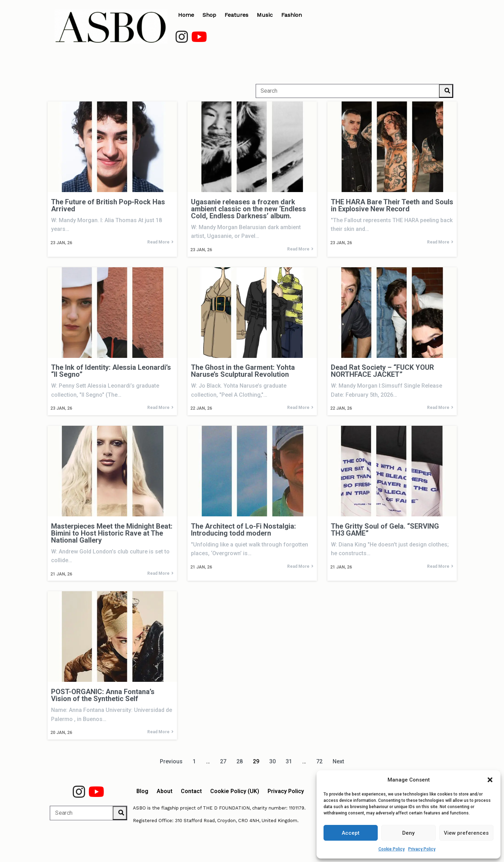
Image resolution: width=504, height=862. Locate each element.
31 (289, 761)
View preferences (466, 833)
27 (223, 761)
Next (338, 761)
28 (240, 761)
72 (319, 761)
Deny (408, 833)
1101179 (297, 808)
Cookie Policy (392, 849)
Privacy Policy (422, 849)
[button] (490, 780)
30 (272, 761)
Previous (171, 761)
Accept (351, 833)
